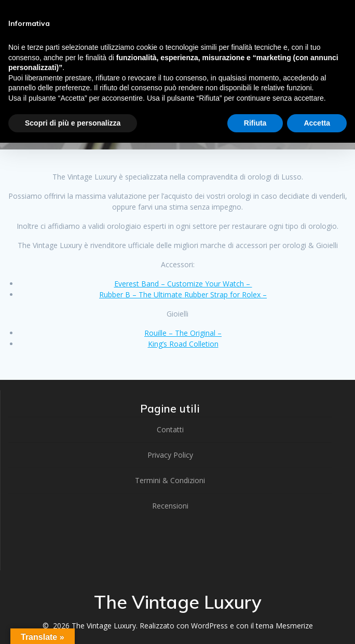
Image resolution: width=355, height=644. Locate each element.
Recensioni (170, 506)
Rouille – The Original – (183, 333)
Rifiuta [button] (255, 123)
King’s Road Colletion (183, 344)
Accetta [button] (317, 123)
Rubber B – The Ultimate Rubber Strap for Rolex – (183, 294)
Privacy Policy (170, 455)
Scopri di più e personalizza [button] (73, 123)
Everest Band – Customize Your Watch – (183, 284)
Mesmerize (294, 626)
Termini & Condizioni (170, 480)
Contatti (170, 429)
